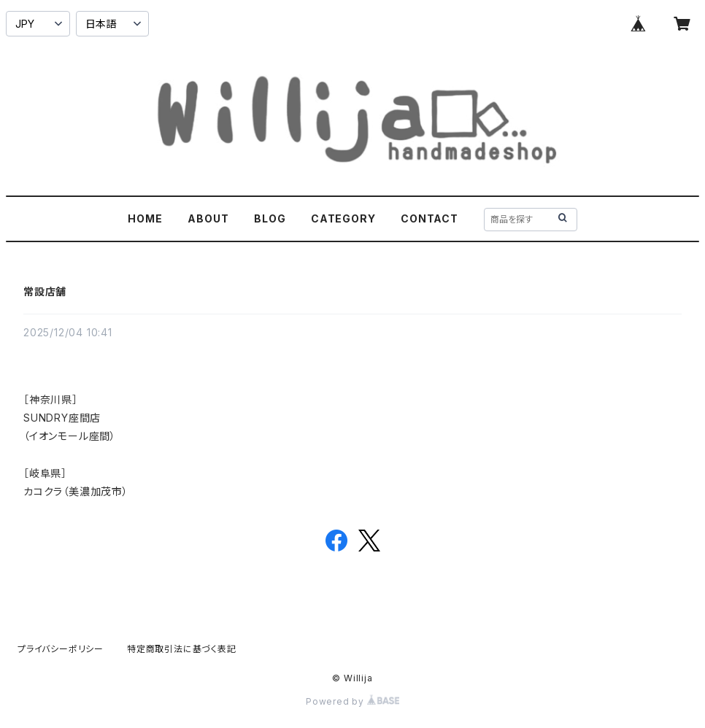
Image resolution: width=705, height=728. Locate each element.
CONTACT (429, 218)
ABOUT (208, 218)
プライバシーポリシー (61, 649)
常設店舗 (45, 291)
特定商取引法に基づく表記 (182, 649)
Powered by (352, 701)
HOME (145, 218)
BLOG (270, 218)
